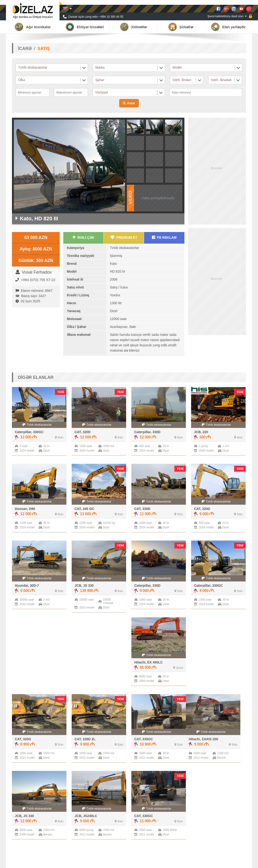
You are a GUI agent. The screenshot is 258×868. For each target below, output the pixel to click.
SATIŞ (44, 49)
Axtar (131, 103)
